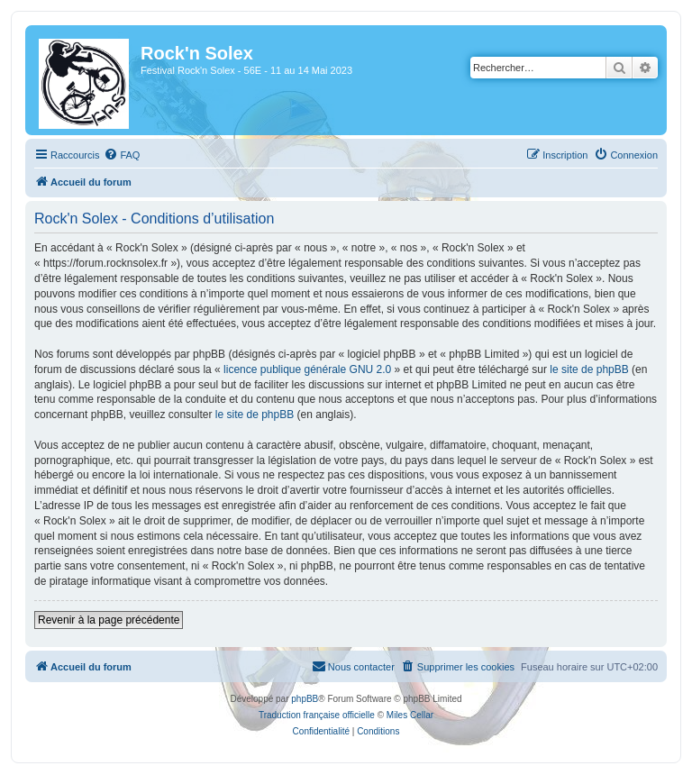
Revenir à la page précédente (109, 620)
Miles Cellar (410, 715)
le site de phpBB (589, 369)
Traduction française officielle (317, 715)
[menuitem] (122, 155)
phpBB (305, 699)
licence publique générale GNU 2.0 (307, 369)
